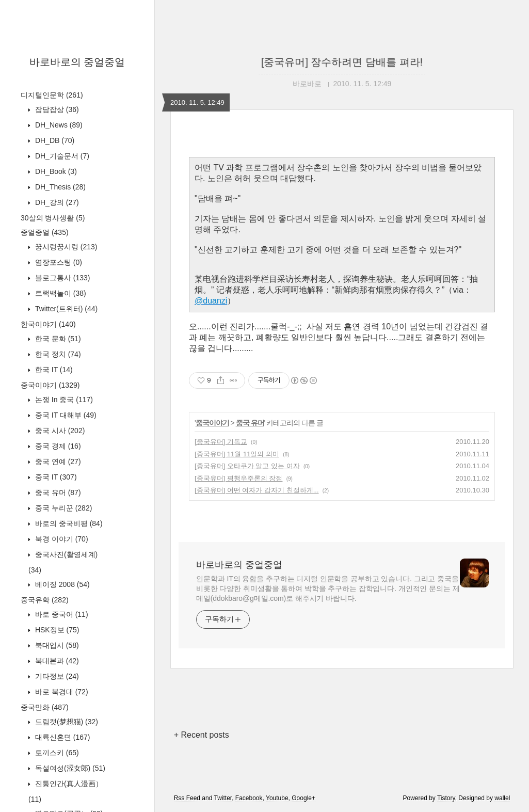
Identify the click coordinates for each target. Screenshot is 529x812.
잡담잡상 (56, 109)
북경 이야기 (61, 539)
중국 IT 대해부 (65, 415)
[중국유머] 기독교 (221, 442)
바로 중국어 (61, 614)
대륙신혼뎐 (61, 737)
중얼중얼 (45, 232)
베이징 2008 (61, 584)
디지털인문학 (52, 95)
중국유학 (45, 600)
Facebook (249, 798)
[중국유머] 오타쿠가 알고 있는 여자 (247, 466)
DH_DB (54, 140)
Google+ (303, 798)
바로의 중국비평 (68, 523)
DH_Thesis (59, 187)
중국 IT (55, 477)
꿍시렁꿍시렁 (65, 247)
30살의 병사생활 (53, 218)
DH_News (58, 125)
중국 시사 (59, 431)
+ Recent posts (202, 735)
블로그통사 (61, 278)
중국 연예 (57, 461)
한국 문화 (57, 339)
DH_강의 (56, 202)
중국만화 (45, 707)
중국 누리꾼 (62, 508)
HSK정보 (56, 630)
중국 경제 (57, 446)
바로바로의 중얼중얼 (77, 62)
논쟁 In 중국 (63, 400)
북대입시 (56, 645)
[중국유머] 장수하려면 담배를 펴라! (342, 62)
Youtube (277, 798)
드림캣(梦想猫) (66, 722)
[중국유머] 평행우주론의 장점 (238, 478)
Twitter (223, 798)
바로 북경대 (61, 692)
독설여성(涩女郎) (69, 768)
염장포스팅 (58, 262)
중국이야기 (50, 385)
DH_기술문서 (61, 156)
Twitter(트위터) (65, 309)
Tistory (446, 798)
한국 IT (53, 370)
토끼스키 (56, 753)
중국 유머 (57, 492)
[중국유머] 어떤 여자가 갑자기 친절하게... (257, 490)
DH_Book (55, 171)
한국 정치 (57, 354)
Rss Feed (187, 798)
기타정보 (56, 676)
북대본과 (56, 661)
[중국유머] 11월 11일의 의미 (237, 454)
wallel (502, 798)
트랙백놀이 (60, 293)
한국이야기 (48, 324)
